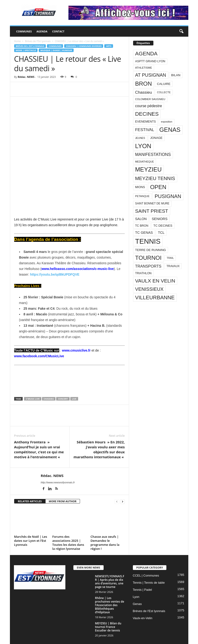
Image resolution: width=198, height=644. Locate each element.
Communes (24, 31)
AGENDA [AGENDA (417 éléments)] (146, 54)
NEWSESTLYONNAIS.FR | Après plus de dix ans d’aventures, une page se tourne (110, 564)
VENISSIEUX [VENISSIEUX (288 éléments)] (149, 289)
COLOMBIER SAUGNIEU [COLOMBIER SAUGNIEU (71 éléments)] (150, 99)
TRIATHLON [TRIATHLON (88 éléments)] (143, 273)
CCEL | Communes (146, 558)
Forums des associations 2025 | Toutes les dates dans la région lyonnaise (68, 525)
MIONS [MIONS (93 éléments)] (140, 187)
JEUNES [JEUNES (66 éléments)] (140, 138)
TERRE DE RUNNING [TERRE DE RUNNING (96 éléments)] (151, 250)
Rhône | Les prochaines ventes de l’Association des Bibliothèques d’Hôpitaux (110, 587)
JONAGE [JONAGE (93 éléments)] (156, 138)
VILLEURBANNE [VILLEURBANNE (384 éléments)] (155, 298)
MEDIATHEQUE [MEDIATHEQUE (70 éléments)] (145, 162)
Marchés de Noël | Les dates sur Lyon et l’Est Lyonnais (31, 523)
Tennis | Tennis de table (149, 565)
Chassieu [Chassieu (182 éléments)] (144, 92)
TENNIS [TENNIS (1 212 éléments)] (148, 241)
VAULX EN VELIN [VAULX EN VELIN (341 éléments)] (155, 281)
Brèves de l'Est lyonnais (38, 41)
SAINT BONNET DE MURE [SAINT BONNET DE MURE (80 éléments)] (152, 203)
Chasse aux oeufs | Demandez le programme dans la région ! (105, 525)
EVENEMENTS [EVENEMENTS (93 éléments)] (146, 121)
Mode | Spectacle (26, 50)
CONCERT (63, 381)
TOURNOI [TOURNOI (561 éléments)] (148, 258)
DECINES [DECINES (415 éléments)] (147, 114)
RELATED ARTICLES (30, 483)
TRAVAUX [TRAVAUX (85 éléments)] (173, 266)
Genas (137, 586)
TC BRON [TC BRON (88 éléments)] (142, 226)
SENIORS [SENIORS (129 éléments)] (160, 219)
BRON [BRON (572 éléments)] (144, 84)
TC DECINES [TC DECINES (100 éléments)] (163, 226)
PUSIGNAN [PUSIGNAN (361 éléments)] (168, 196)
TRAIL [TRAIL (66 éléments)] (170, 258)
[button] (181, 31)
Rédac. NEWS (26, 77)
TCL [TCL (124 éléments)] (161, 233)
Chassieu (49, 381)
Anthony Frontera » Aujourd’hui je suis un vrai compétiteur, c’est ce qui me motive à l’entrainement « (39, 431)
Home (17, 41)
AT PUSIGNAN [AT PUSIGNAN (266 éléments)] (151, 75)
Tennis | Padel (142, 572)
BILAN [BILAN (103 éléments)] (176, 75)
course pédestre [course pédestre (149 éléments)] (149, 106)
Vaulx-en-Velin (143, 600)
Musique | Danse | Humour (56, 50)
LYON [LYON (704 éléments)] (143, 146)
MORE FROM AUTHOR (63, 483)
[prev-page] (117, 483)
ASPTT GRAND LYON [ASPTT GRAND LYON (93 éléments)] (150, 61)
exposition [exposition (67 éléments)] (167, 122)
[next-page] (122, 483)
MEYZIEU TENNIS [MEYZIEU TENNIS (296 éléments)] (155, 178)
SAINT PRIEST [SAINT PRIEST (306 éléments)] (152, 211)
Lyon (136, 579)
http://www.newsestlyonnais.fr (58, 464)
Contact (58, 31)
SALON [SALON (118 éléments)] (141, 219)
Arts (109, 46)
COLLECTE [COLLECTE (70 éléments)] (164, 92)
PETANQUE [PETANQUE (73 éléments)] (142, 196)
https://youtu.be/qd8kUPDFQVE (55, 247)
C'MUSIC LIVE (33, 381)
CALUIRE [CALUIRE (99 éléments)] (164, 84)
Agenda (42, 31)
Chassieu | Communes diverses (84, 46)
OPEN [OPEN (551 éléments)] (158, 187)
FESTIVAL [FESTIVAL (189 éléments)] (145, 130)
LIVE (74, 381)
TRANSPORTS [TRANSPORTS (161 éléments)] (148, 266)
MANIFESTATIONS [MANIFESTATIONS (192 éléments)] (153, 154)
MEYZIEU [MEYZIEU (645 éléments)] (148, 169)
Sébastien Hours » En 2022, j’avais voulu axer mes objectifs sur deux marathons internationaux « (99, 431)
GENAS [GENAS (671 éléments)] (170, 130)
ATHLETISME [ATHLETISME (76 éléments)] (144, 68)
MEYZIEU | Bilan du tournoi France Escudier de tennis (108, 609)
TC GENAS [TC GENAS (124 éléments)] (144, 233)
